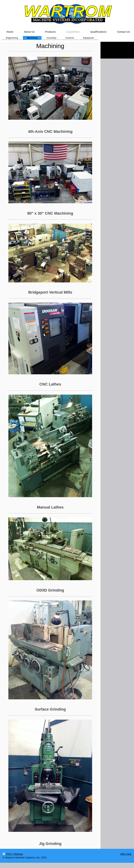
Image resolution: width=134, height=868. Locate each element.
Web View (126, 854)
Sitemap (18, 854)
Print (7, 854)
